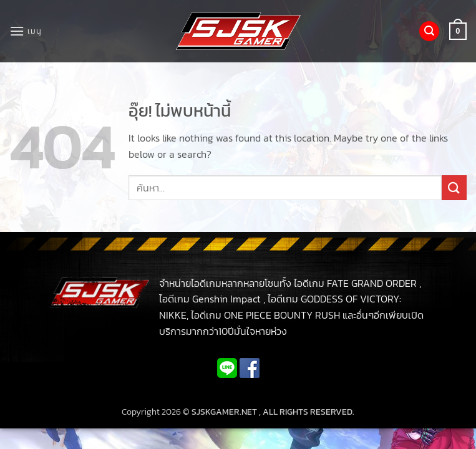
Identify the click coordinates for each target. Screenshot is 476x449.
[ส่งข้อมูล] (454, 187)
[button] (25, 31)
